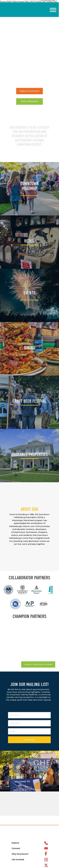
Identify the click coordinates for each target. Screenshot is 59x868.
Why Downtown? (20, 854)
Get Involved (18, 860)
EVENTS (29, 293)
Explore (15, 843)
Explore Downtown (29, 91)
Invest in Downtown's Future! (38, 664)
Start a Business (30, 101)
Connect (16, 848)
